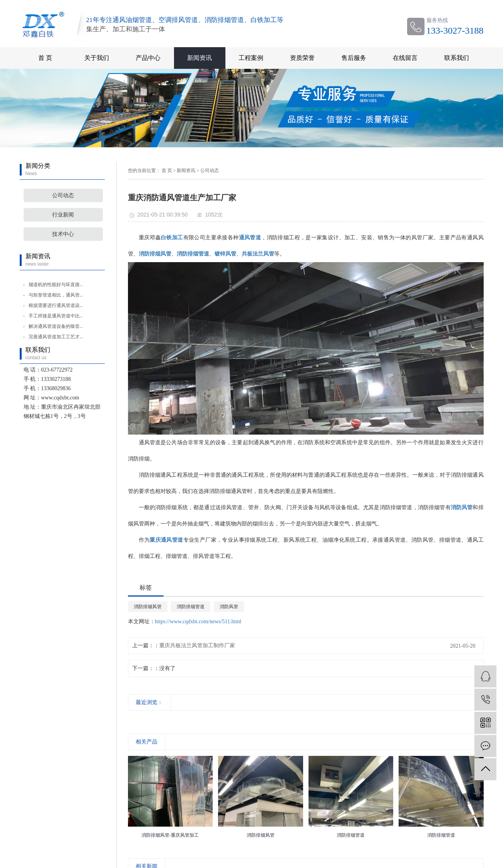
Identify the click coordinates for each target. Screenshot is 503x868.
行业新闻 (63, 215)
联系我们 (457, 58)
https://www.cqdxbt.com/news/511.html (198, 622)
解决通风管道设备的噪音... (56, 326)
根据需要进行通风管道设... (56, 305)
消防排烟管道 (191, 607)
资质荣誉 (302, 58)
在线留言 (405, 58)
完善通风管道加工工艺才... (56, 337)
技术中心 (63, 234)
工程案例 (251, 58)
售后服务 (354, 58)
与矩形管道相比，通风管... (56, 295)
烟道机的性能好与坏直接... (56, 285)
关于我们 (97, 58)
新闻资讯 (199, 58)
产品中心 (148, 58)
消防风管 (229, 607)
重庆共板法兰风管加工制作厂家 (197, 645)
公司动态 (63, 195)
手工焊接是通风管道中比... (56, 316)
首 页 (45, 58)
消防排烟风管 (148, 607)
